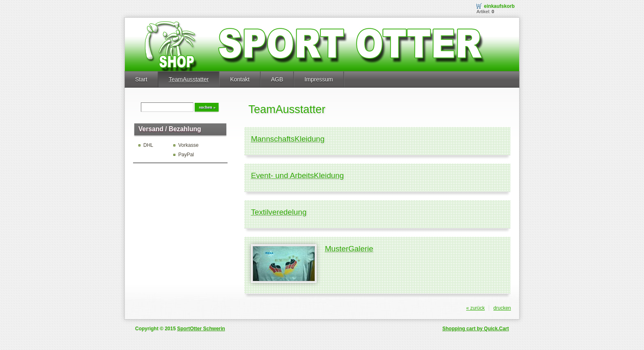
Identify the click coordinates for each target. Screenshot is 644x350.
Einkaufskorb (499, 6)
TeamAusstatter (189, 79)
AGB (277, 79)
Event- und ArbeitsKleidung (297, 175)
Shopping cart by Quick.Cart (476, 329)
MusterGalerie (349, 249)
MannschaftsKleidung (288, 139)
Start (141, 79)
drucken (502, 308)
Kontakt (240, 79)
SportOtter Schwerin (201, 329)
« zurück (475, 308)
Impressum (319, 79)
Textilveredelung (279, 212)
